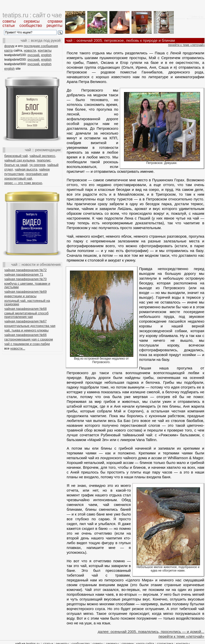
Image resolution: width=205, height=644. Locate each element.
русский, (34, 55)
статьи (9, 26)
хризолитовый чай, (19, 178)
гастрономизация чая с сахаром (29, 339)
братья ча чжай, (16, 165)
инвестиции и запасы (20, 296)
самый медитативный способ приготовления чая (26, 315)
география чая (37, 174)
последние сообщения (41, 46)
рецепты (54, 26)
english (46, 55)
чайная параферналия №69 (26, 292)
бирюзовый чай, (16, 156)
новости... (18, 348)
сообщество (31, 26)
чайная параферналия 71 (24, 274)
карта (8, 50)
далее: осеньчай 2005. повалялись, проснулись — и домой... (151, 632)
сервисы (32, 21)
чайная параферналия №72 (26, 270)
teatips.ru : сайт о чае (32, 15)
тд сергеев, (38, 165)
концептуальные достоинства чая (30, 326)
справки (55, 21)
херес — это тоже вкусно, (24, 183)
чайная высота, (27, 169)
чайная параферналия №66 (26, 335)
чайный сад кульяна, (20, 160)
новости (30, 50)
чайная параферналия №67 (26, 321)
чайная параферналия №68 (26, 309)
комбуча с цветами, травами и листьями (27, 285)
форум (9, 46)
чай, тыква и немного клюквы (26, 330)
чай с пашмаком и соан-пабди (27, 344)
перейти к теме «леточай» (186, 45)
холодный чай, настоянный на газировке (27, 302)
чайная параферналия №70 (26, 279)
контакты (45, 50)
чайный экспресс (42, 156)
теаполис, (44, 160)
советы (9, 21)
